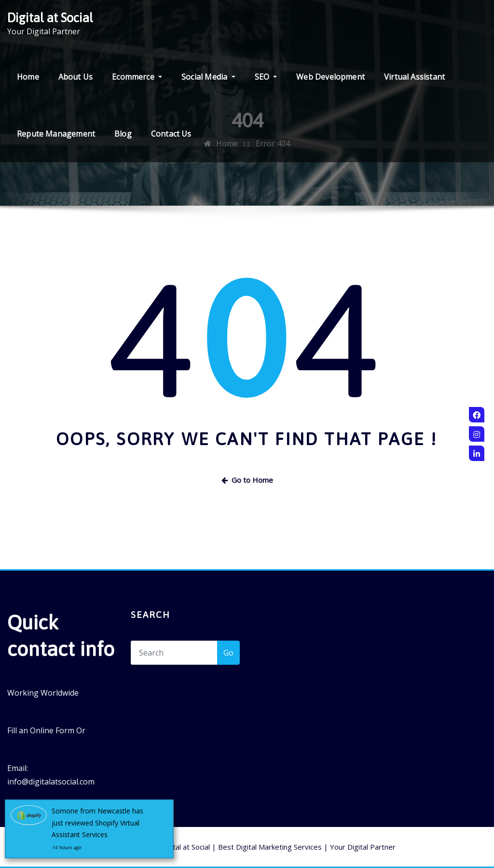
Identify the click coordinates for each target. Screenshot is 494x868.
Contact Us (171, 134)
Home (28, 77)
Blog (123, 134)
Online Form (52, 730)
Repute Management (56, 134)
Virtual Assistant (414, 77)
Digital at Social (50, 18)
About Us (75, 77)
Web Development (330, 77)
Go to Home (247, 480)
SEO (266, 77)
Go (228, 653)
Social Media (208, 77)
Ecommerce (137, 77)
